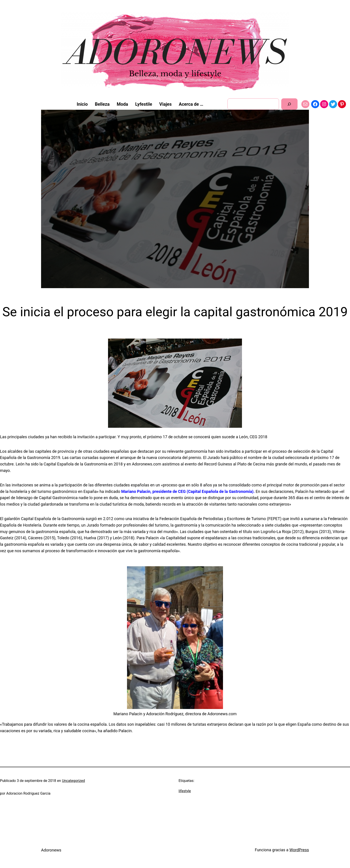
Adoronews (51, 850)
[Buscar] (289, 104)
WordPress (299, 850)
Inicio (82, 104)
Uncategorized (74, 781)
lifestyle (185, 791)
